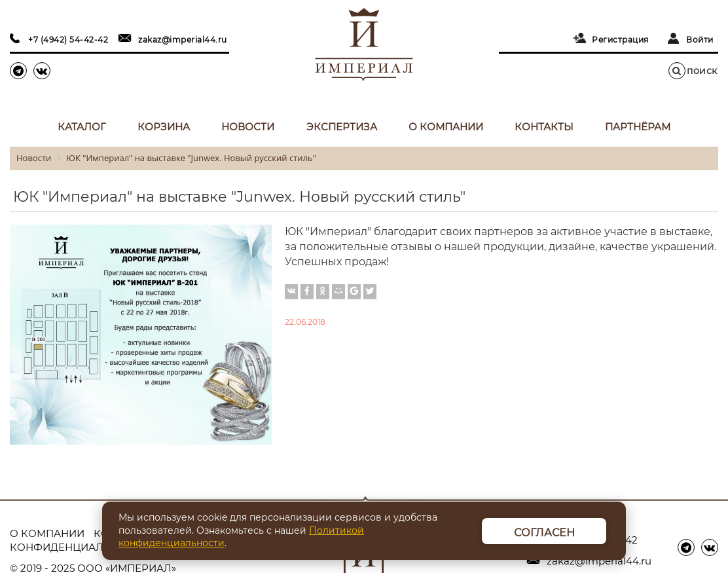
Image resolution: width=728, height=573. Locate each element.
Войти (700, 40)
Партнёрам (638, 127)
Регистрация (620, 40)
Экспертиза (342, 127)
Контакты (544, 127)
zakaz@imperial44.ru (183, 40)
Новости (248, 127)
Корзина (164, 127)
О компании (446, 127)
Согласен (544, 533)
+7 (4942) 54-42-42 (68, 40)
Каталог (82, 127)
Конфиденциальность (79, 547)
